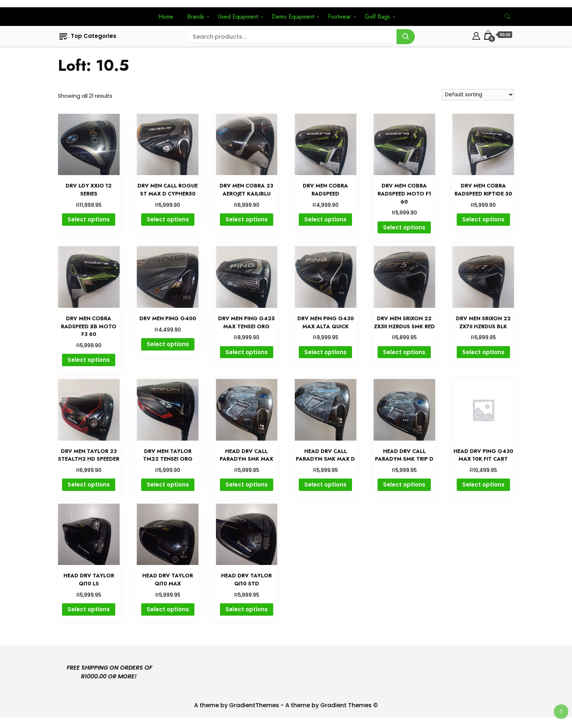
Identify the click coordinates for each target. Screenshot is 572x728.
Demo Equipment (293, 17)
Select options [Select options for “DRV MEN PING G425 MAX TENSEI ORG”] (247, 352)
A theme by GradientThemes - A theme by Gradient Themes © (286, 705)
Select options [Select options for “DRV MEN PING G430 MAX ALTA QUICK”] (325, 352)
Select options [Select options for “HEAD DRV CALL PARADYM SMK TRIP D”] (404, 485)
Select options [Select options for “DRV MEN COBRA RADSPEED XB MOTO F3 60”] (89, 360)
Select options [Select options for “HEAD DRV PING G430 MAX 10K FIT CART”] (483, 485)
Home (166, 17)
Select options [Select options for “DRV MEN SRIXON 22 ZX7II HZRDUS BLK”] (483, 352)
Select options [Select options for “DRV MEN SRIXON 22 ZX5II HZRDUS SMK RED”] (404, 352)
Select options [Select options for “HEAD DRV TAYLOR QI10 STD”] (247, 609)
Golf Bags (377, 17)
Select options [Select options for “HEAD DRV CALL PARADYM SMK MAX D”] (325, 485)
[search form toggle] (507, 17)
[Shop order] (478, 95)
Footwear (339, 17)
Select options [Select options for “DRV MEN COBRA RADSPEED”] (325, 219)
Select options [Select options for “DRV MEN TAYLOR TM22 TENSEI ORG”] (168, 485)
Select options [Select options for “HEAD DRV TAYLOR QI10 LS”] (89, 609)
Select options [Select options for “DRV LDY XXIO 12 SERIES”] (89, 219)
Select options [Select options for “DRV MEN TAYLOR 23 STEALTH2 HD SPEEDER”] (89, 485)
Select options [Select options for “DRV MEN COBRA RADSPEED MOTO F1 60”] (404, 227)
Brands (196, 17)
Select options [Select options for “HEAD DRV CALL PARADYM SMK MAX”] (247, 485)
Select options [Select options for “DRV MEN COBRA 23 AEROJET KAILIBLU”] (247, 219)
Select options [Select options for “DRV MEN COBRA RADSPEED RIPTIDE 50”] (483, 219)
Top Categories (88, 36)
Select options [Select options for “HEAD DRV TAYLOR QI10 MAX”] (168, 609)
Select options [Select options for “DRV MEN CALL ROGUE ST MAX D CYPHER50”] (168, 219)
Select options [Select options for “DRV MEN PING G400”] (168, 344)
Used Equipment (238, 17)
